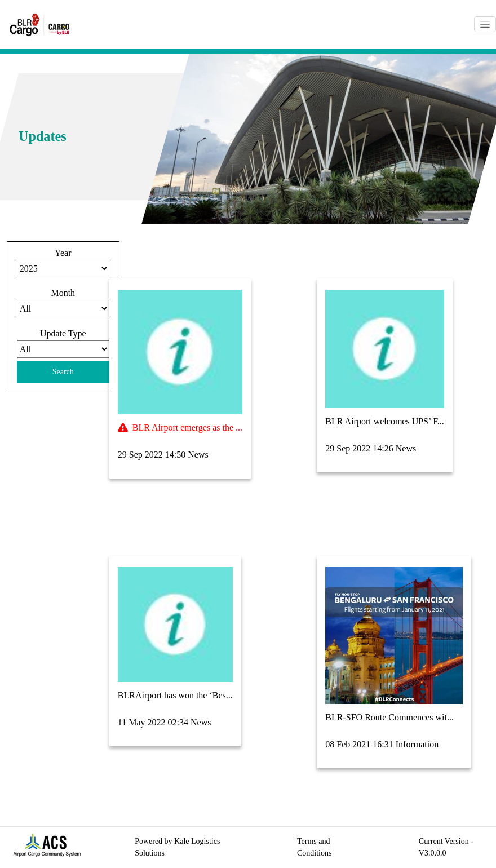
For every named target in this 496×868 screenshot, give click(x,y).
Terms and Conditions (314, 847)
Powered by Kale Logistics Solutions (177, 847)
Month (63, 293)
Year (63, 253)
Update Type (63, 333)
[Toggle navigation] (485, 24)
